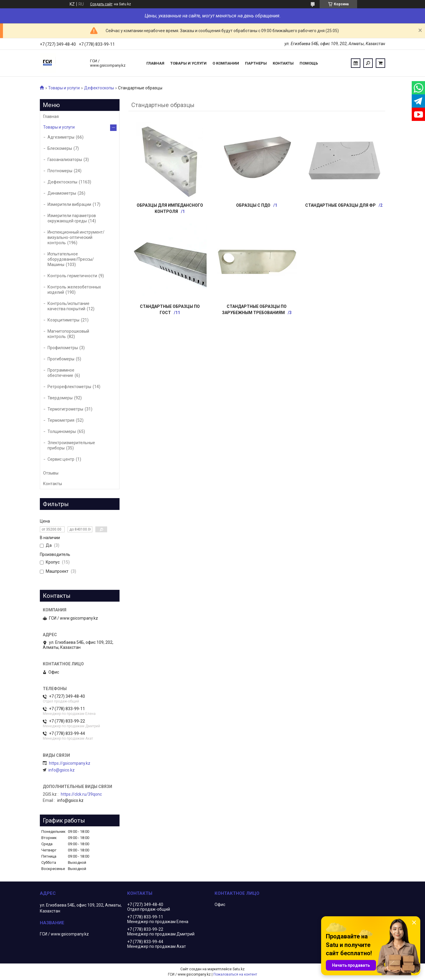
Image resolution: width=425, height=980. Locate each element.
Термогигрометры (65, 409)
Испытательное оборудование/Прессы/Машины (71, 259)
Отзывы (51, 473)
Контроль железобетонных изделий (74, 290)
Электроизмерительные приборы (71, 445)
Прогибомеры (61, 359)
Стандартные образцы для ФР (340, 205)
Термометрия (61, 420)
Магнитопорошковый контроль (68, 334)
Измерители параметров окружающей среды (72, 218)
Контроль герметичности (72, 276)
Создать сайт (101, 4)
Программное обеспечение (61, 373)
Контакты (283, 63)
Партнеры (256, 63)
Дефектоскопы (99, 88)
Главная (155, 63)
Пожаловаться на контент (235, 974)
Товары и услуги (188, 63)
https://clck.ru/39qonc (81, 794)
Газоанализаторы (65, 160)
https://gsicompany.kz (70, 763)
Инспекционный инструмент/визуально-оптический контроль (76, 237)
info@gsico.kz (62, 770)
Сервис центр (61, 459)
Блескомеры (60, 148)
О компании (226, 63)
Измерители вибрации (69, 204)
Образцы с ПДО (253, 205)
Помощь (309, 63)
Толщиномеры (62, 431)
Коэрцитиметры (63, 320)
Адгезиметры (61, 137)
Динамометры (62, 193)
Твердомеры (60, 398)
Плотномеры (60, 171)
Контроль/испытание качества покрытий (68, 306)
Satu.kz (239, 969)
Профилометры (63, 348)
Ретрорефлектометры (69, 387)
